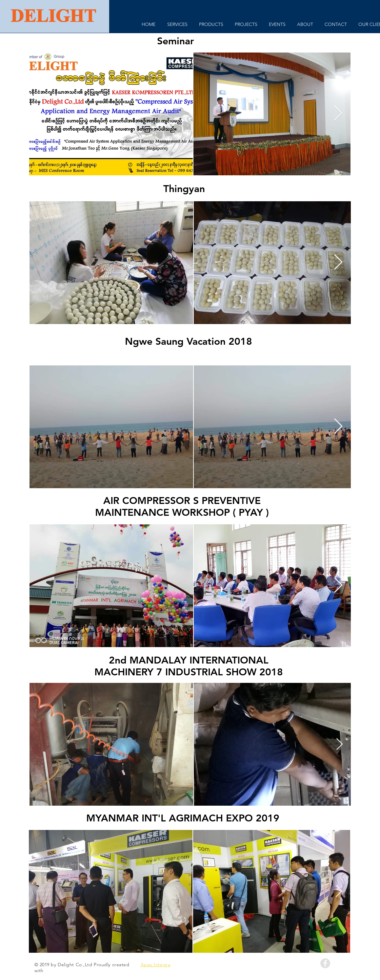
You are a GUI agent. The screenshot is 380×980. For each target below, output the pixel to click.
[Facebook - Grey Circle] (325, 963)
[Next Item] (338, 114)
